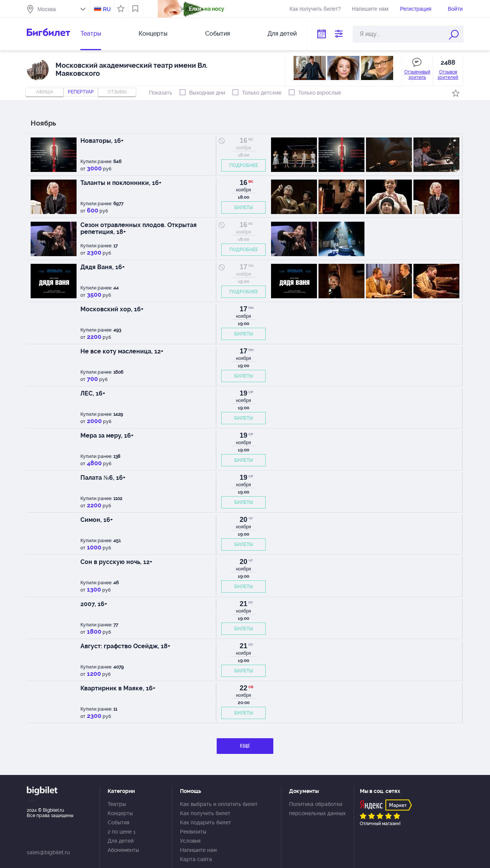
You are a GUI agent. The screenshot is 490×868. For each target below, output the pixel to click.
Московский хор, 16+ (112, 309)
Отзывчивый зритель (417, 75)
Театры (91, 34)
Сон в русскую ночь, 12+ (116, 562)
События (218, 34)
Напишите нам (370, 9)
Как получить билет (205, 813)
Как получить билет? (315, 9)
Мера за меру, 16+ (107, 436)
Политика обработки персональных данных (317, 809)
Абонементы (123, 850)
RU (107, 9)
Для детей (282, 34)
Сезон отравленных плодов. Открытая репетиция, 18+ (139, 228)
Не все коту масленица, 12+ (122, 351)
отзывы (117, 92)
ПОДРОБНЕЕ (244, 165)
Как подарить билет (206, 822)
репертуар (81, 92)
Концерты (153, 34)
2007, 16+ (94, 604)
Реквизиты (193, 832)
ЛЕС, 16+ (93, 393)
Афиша (45, 92)
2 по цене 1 (122, 832)
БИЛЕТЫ (244, 208)
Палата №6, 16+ (103, 478)
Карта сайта (196, 859)
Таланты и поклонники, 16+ (121, 183)
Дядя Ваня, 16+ (103, 267)
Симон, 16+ (97, 520)
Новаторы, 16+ (102, 141)
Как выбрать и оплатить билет (219, 804)
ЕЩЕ (245, 746)
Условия (190, 841)
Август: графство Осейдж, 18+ (125, 646)
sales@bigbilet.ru (48, 852)
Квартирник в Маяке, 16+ (118, 688)
